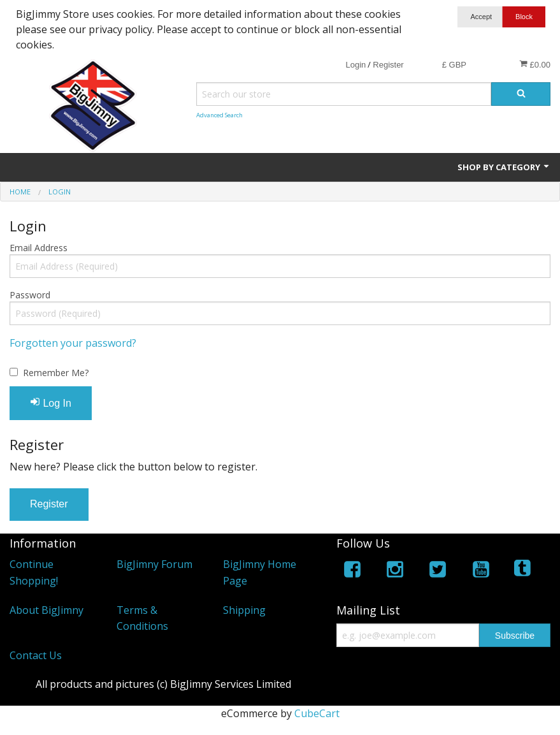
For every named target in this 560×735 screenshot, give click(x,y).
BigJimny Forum (154, 564)
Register (388, 65)
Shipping (244, 610)
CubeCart (317, 713)
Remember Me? (56, 373)
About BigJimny (47, 610)
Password (30, 295)
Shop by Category (504, 167)
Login (355, 65)
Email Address (39, 248)
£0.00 (535, 64)
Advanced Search (219, 115)
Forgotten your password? (73, 343)
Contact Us (36, 655)
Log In (51, 403)
